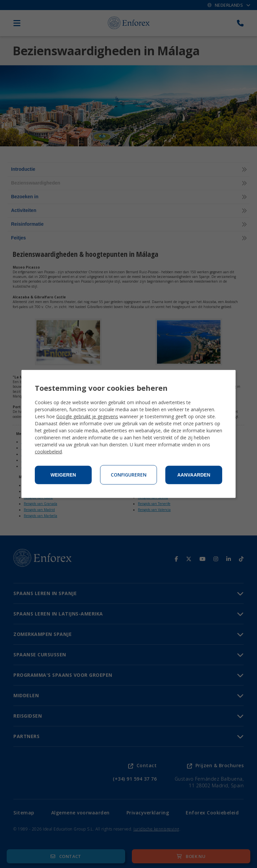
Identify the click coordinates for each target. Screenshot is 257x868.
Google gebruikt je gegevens (87, 416)
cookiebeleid (48, 452)
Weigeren (63, 475)
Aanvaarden (194, 475)
